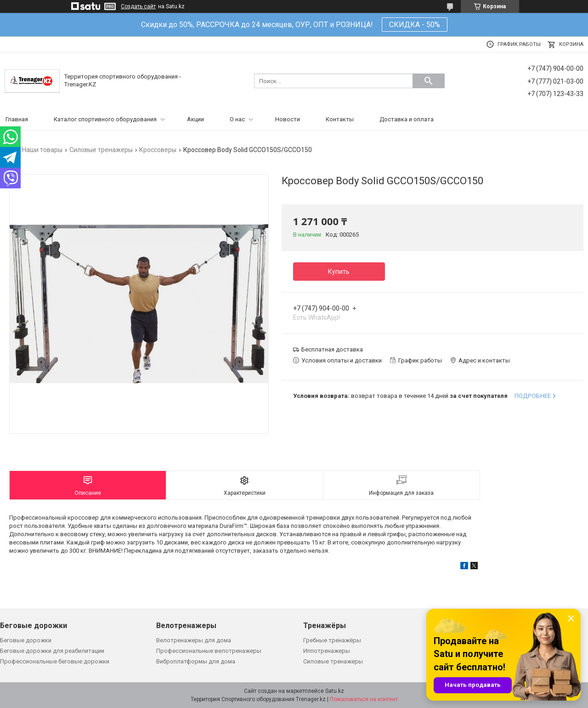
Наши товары (42, 150)
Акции (195, 119)
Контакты (340, 119)
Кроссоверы (158, 150)
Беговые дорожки (26, 640)
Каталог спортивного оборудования (105, 119)
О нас (237, 119)
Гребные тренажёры (332, 640)
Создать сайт (138, 6)
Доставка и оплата (407, 119)
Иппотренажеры (327, 651)
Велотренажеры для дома (194, 640)
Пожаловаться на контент (364, 699)
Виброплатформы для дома (196, 661)
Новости (288, 119)
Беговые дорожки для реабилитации (52, 651)
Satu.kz (335, 691)
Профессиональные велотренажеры (209, 651)
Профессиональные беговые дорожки (55, 661)
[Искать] (429, 81)
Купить (339, 272)
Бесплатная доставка (332, 349)
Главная (17, 119)
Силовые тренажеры (101, 150)
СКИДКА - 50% (415, 25)
